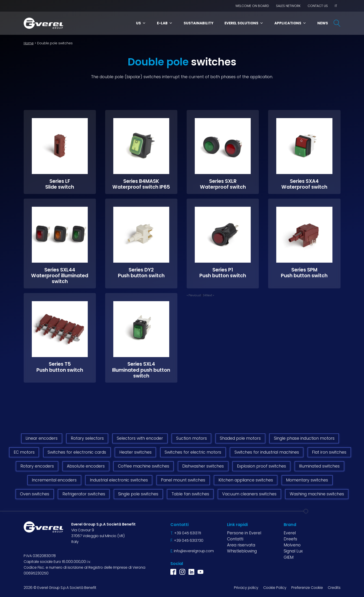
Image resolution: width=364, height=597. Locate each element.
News (323, 23)
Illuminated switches (319, 466)
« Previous (193, 295)
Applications (290, 23)
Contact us (318, 6)
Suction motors (192, 438)
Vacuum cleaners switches (249, 494)
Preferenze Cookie (307, 588)
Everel (290, 533)
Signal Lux (293, 551)
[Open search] (337, 23)
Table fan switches (190, 494)
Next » (210, 295)
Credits (334, 588)
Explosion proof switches (262, 466)
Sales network (288, 6)
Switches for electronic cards (77, 452)
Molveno (292, 545)
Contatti (235, 539)
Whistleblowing (242, 551)
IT (336, 6)
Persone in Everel (244, 533)
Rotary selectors (87, 438)
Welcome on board (252, 6)
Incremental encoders (54, 480)
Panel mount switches (183, 480)
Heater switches (135, 452)
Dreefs (290, 539)
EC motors (24, 452)
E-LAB (165, 23)
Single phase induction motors (304, 438)
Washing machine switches (317, 494)
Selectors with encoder (140, 438)
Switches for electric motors (193, 452)
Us (141, 23)
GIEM (289, 557)
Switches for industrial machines (267, 452)
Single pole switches (138, 494)
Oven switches (35, 494)
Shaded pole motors (240, 438)
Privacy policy (246, 588)
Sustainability (198, 23)
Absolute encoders (86, 466)
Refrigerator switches (84, 494)
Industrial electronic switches (119, 480)
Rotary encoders (37, 466)
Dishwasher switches (203, 466)
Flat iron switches (329, 452)
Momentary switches (307, 480)
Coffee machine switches (144, 466)
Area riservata (241, 545)
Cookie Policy (275, 588)
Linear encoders (42, 438)
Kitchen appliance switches (246, 480)
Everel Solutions (244, 23)
